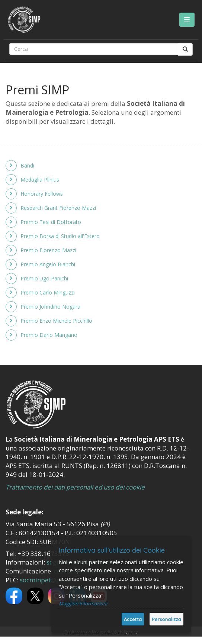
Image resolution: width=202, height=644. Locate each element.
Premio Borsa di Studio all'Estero (60, 236)
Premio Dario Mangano (49, 335)
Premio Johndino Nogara (50, 307)
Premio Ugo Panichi (44, 278)
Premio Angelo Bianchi (48, 264)
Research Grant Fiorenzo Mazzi (58, 208)
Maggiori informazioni (83, 604)
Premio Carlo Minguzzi (48, 292)
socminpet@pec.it (46, 580)
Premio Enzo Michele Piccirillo (56, 321)
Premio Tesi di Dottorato (51, 222)
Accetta (133, 619)
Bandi (27, 165)
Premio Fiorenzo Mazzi (48, 250)
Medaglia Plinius (40, 180)
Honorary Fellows (42, 194)
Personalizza (166, 619)
